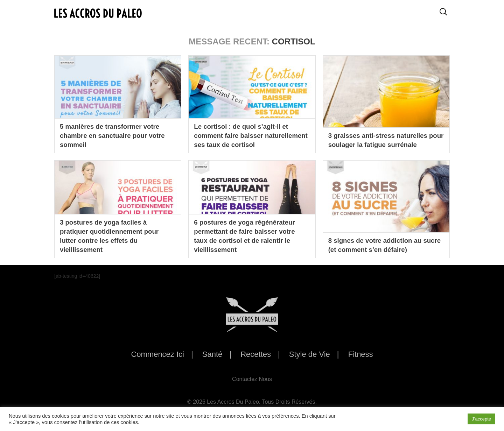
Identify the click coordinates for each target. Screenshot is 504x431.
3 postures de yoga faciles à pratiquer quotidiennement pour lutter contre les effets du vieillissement (113, 235)
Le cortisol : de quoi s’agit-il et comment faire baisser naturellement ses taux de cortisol (250, 135)
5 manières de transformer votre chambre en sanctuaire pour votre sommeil (116, 135)
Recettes (256, 354)
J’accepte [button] (481, 419)
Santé (212, 354)
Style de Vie (310, 354)
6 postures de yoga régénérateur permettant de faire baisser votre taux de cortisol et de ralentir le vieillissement (248, 235)
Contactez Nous (252, 379)
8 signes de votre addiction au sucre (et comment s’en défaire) (381, 245)
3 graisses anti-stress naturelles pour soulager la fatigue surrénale (385, 140)
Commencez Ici (157, 354)
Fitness (361, 354)
